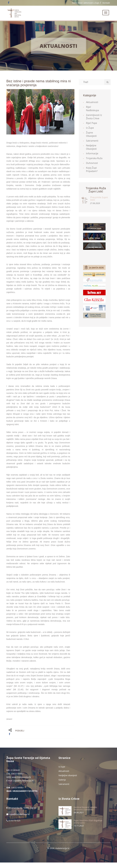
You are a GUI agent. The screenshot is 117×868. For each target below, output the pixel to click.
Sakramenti (92, 141)
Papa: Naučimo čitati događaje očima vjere (88, 821)
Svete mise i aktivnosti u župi (86, 3)
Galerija (62, 780)
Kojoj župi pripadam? (92, 169)
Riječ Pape (92, 123)
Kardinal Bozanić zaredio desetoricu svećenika (85, 808)
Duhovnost (92, 163)
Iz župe (90, 128)
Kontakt (106, 3)
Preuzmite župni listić (99, 199)
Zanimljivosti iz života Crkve (94, 117)
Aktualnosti (58, 46)
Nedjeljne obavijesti (91, 147)
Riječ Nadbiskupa (92, 109)
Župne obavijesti (91, 134)
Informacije (92, 153)
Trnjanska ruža (94, 158)
